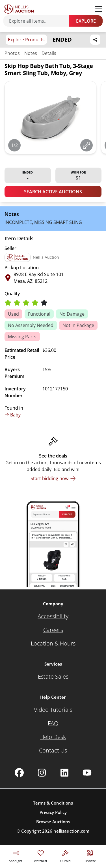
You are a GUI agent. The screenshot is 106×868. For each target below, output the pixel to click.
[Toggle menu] (99, 9)
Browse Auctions (53, 822)
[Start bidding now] (53, 478)
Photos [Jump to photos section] (12, 53)
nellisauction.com (71, 831)
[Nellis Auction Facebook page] (19, 773)
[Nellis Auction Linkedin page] (64, 773)
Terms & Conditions (53, 803)
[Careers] (53, 630)
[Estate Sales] (53, 677)
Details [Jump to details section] (49, 53)
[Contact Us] (53, 751)
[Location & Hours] (53, 643)
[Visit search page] (90, 855)
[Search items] (39, 21)
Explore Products (26, 40)
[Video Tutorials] (53, 710)
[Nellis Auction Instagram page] (42, 773)
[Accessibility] (53, 616)
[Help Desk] (53, 737)
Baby (13, 415)
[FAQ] (53, 723)
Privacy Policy (53, 812)
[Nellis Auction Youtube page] (87, 773)
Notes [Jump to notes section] (31, 53)
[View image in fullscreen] (86, 145)
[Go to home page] (19, 9)
